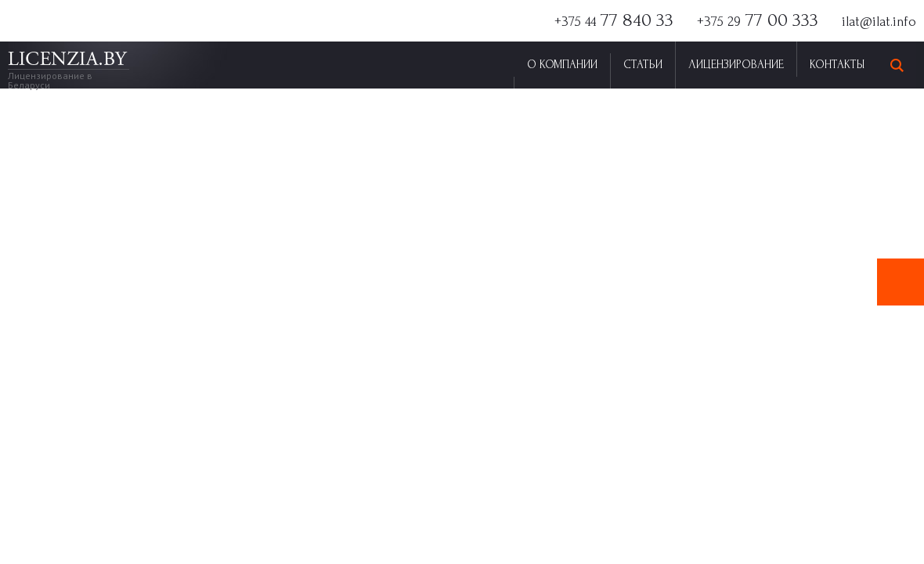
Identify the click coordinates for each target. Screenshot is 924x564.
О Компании (562, 65)
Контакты (837, 65)
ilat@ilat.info (879, 22)
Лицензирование (736, 65)
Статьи (643, 65)
